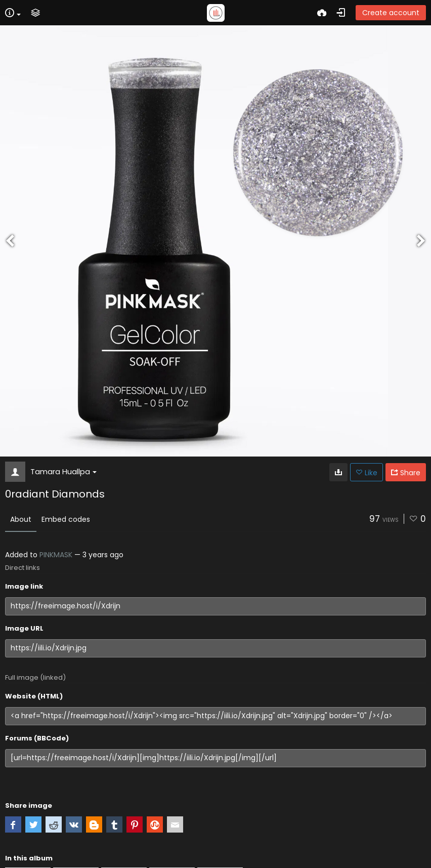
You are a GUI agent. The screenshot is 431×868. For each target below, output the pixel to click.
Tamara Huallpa (63, 471)
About (21, 519)
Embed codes (66, 519)
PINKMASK (56, 555)
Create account (391, 13)
